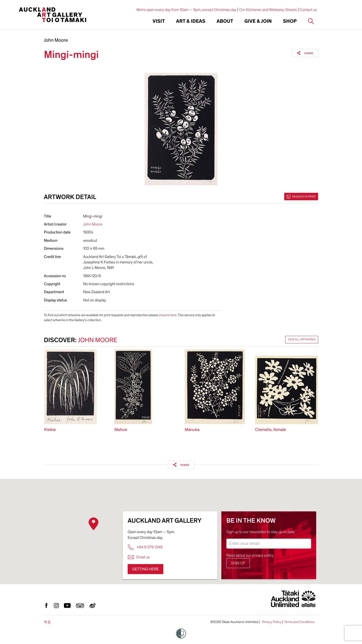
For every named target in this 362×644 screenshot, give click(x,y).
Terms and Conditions (299, 622)
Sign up (238, 563)
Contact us (308, 10)
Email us (139, 557)
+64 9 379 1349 (145, 547)
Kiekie (50, 430)
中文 (47, 622)
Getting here (145, 569)
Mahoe (121, 430)
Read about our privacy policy (250, 555)
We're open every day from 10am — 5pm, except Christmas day (186, 10)
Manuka (192, 430)
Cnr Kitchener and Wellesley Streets (268, 10)
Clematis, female (271, 430)
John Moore (56, 40)
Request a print (301, 197)
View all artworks (302, 340)
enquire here (168, 315)
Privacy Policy (271, 622)
